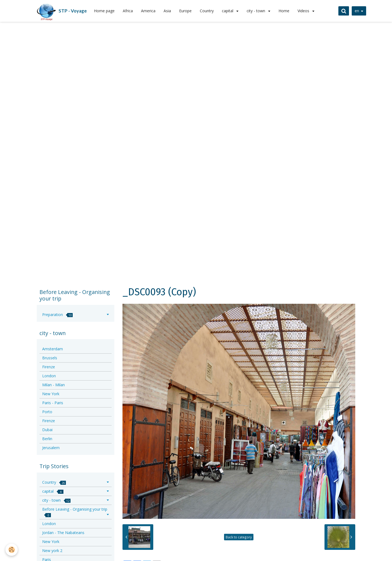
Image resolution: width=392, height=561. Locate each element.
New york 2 (52, 551)
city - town (256, 11)
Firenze (49, 367)
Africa (128, 11)
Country (207, 11)
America (148, 11)
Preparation (57, 315)
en (357, 11)
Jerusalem (51, 448)
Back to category (239, 537)
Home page (104, 11)
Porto (47, 412)
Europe (185, 11)
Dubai (47, 430)
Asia (167, 11)
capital (228, 11)
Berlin (47, 439)
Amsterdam (53, 349)
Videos (304, 11)
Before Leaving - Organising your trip (75, 512)
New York (51, 394)
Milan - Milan (53, 385)
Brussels (50, 358)
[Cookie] (12, 550)
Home (284, 11)
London (49, 376)
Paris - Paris (53, 403)
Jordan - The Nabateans (63, 533)
